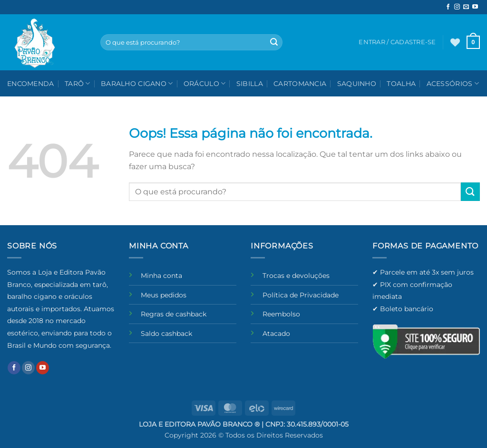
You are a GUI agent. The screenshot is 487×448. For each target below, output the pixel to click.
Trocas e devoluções (296, 276)
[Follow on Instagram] (457, 7)
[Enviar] (274, 42)
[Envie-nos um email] (466, 7)
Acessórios (453, 83)
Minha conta (161, 276)
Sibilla (250, 84)
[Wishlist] (455, 42)
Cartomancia (300, 84)
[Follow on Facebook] (448, 7)
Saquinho (357, 84)
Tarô (78, 83)
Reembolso (281, 314)
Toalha (401, 84)
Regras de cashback (174, 314)
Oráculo (205, 83)
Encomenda (31, 84)
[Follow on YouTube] (475, 7)
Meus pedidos (164, 295)
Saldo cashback (166, 334)
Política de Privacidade (301, 295)
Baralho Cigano (137, 83)
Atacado (276, 334)
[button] (473, 42)
